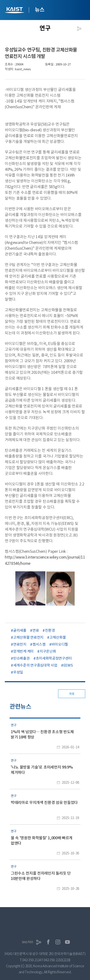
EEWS (68, 665)
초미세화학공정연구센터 (54, 658)
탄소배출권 (21, 658)
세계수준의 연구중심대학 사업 (35, 665)
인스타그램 (58, 942)
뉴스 (39, 10)
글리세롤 (20, 630)
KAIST (15, 11)
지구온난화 (48, 651)
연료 (36, 630)
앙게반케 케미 (23, 651)
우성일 (18, 672)
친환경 (50, 630)
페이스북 (48, 942)
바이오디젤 (60, 644)
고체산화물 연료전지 (28, 637)
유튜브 (67, 942)
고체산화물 (58, 637)
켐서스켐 (39, 644)
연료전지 (20, 644)
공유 (79, 29)
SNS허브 (28, 942)
